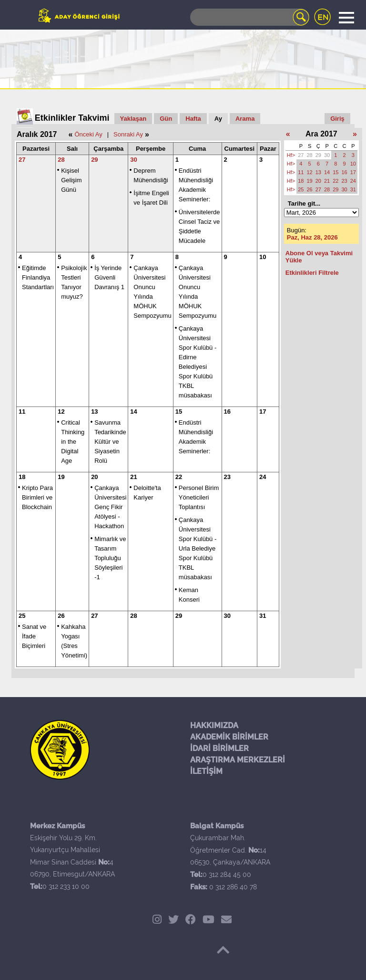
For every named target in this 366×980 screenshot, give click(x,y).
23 (227, 477)
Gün (166, 119)
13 (94, 412)
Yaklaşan (133, 119)
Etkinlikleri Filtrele (312, 273)
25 (22, 616)
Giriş (337, 119)
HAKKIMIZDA (214, 725)
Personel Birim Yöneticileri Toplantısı (199, 497)
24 (263, 477)
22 (179, 477)
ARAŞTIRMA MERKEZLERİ (238, 760)
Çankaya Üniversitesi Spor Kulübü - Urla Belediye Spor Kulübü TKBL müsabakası (198, 548)
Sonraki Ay (128, 134)
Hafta (193, 119)
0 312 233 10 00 (66, 886)
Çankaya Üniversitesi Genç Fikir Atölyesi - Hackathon (110, 507)
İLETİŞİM (206, 771)
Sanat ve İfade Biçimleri (34, 636)
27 (22, 160)
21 (133, 477)
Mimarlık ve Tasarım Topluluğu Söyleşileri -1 (110, 558)
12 (61, 412)
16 (227, 412)
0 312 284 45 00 (227, 875)
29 (94, 160)
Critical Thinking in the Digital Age (73, 442)
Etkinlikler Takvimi (72, 118)
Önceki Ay (88, 134)
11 (22, 412)
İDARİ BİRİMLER (219, 748)
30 (133, 160)
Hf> (291, 155)
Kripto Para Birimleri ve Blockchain (37, 497)
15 (179, 412)
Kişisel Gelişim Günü (71, 180)
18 (22, 477)
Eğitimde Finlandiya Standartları (38, 277)
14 (133, 412)
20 (94, 477)
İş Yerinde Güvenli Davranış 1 (109, 277)
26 (61, 616)
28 (61, 160)
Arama (245, 119)
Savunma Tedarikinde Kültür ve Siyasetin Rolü (110, 442)
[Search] (250, 17)
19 (61, 477)
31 (263, 616)
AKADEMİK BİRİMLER (229, 737)
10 (263, 257)
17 (263, 412)
